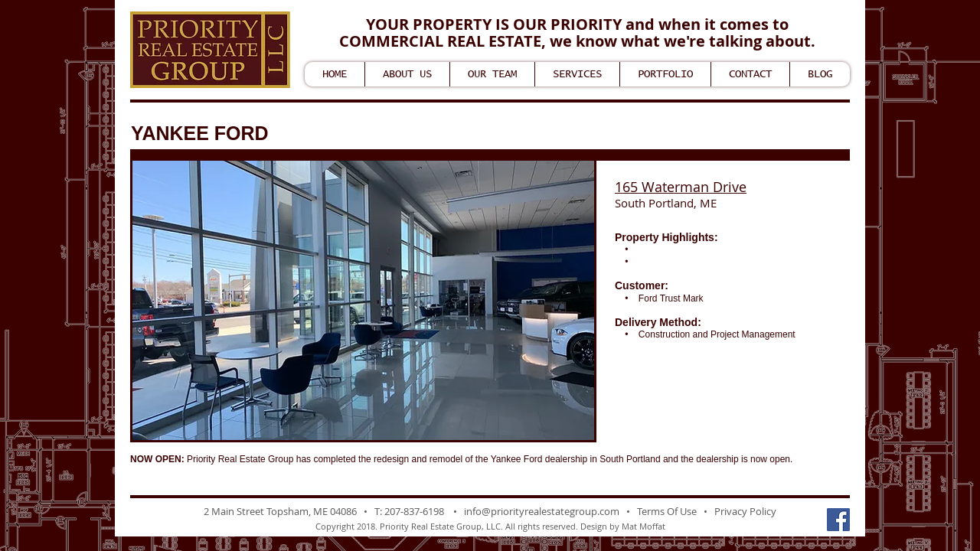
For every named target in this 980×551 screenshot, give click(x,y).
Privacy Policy (745, 511)
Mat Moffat (644, 526)
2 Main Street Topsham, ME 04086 (280, 511)
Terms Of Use (667, 511)
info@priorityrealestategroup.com (542, 511)
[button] (363, 300)
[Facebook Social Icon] (838, 520)
